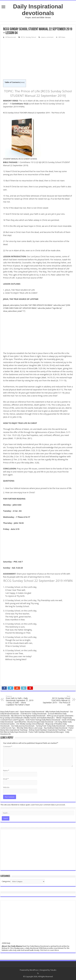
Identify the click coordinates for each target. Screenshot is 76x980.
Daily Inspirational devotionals (38, 10)
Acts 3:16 (19, 453)
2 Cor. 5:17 (19, 456)
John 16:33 (19, 523)
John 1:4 (18, 356)
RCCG (23, 37)
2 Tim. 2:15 (17, 459)
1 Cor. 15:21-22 (13, 435)
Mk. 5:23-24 (43, 365)
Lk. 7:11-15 (61, 380)
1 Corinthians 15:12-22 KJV (30, 162)
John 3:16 (17, 417)
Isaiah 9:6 (66, 260)
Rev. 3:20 (34, 463)
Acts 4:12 (8, 417)
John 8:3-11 (57, 390)
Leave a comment (47, 37)
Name (6, 771)
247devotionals (11, 37)
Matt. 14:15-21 (48, 377)
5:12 (38, 450)
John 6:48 (8, 272)
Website (6, 787)
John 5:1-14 (59, 393)
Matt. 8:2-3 (20, 371)
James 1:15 (45, 405)
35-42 (52, 365)
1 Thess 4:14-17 (23, 517)
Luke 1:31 (8, 269)
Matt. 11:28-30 (15, 438)
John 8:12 (34, 275)
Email (6, 779)
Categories (6, 881)
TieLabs (53, 970)
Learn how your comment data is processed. (48, 805)
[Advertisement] (38, 59)
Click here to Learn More (49, 950)
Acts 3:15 (46, 275)
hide (22, 82)
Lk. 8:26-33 (55, 374)
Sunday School (31, 37)
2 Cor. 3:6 (17, 511)
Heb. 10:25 (27, 459)
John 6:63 (17, 505)
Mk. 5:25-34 (40, 368)
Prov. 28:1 (27, 438)
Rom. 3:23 (31, 450)
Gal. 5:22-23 (17, 568)
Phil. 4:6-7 (18, 562)
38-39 (63, 374)
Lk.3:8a (10, 456)
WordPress (34, 970)
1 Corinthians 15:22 (19, 104)
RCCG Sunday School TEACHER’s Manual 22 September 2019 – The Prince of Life (34, 113)
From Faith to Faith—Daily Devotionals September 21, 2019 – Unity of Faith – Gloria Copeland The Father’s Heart (20, 701)
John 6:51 (33, 272)
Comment (8, 747)
